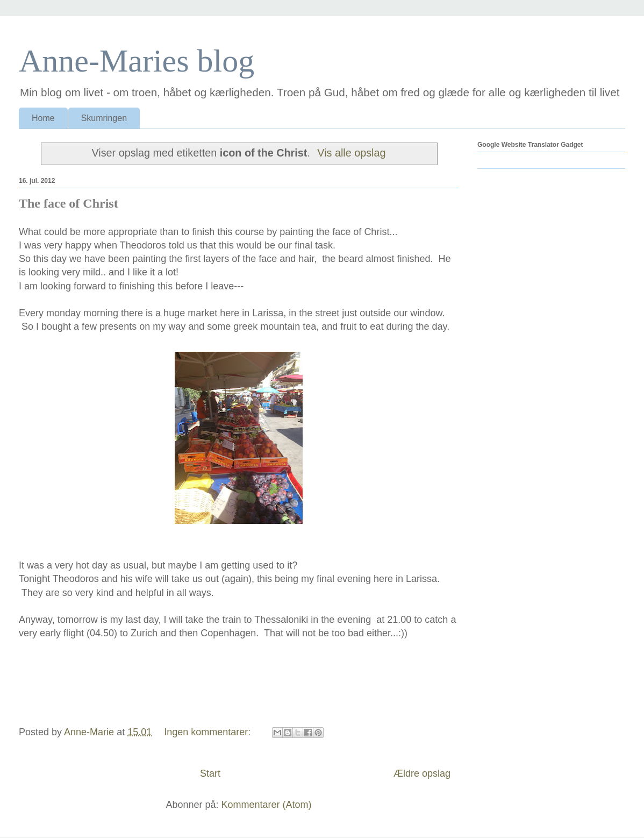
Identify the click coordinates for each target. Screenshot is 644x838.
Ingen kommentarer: (209, 732)
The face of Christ (69, 203)
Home (43, 118)
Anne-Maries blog (137, 61)
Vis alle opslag (351, 153)
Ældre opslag (422, 773)
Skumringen (104, 118)
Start (210, 773)
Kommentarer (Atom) (267, 805)
